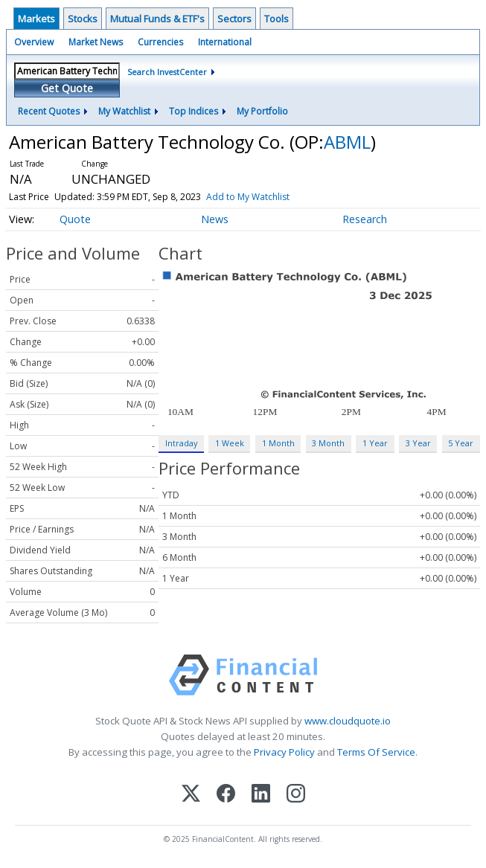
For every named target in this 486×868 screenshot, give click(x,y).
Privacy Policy (284, 752)
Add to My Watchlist (248, 197)
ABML (347, 142)
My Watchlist (124, 111)
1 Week (230, 443)
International (225, 42)
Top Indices (194, 111)
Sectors (234, 19)
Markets (36, 19)
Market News (96, 42)
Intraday (181, 443)
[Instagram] (296, 795)
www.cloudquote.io (348, 721)
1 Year (375, 443)
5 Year (461, 443)
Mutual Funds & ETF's (157, 19)
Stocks (83, 19)
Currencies (160, 42)
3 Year (418, 443)
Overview (34, 42)
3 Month (328, 443)
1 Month (278, 443)
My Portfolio (262, 111)
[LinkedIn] (261, 795)
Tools (276, 19)
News (215, 219)
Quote (75, 219)
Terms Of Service (376, 752)
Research (365, 219)
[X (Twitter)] (191, 795)
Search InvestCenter (167, 72)
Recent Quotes (49, 111)
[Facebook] (226, 795)
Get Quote (67, 88)
